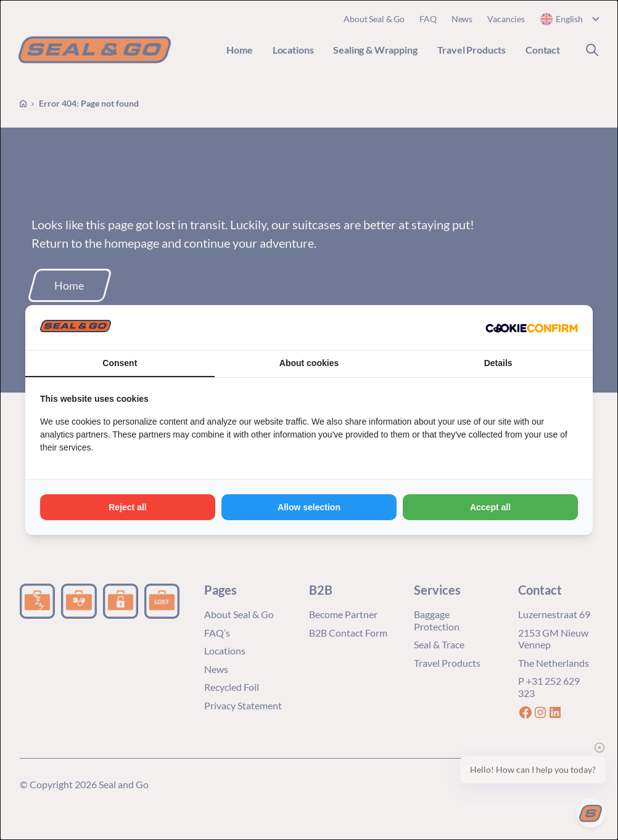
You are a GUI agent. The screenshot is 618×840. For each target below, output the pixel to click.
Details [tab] (498, 363)
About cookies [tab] (309, 363)
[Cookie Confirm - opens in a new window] (532, 328)
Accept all (490, 507)
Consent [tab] (120, 363)
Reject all (127, 507)
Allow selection (309, 507)
